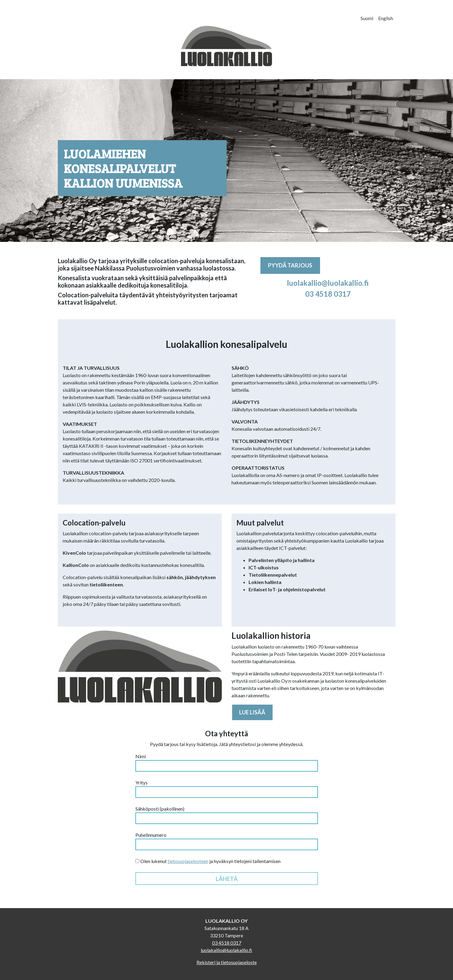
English (386, 18)
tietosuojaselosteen (188, 861)
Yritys (227, 789)
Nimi (227, 762)
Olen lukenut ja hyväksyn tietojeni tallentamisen (208, 861)
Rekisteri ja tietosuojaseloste (227, 962)
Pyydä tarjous (290, 265)
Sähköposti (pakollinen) (227, 815)
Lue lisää (252, 712)
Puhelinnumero (227, 841)
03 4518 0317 (328, 294)
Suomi (367, 18)
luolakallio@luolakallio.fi (328, 283)
